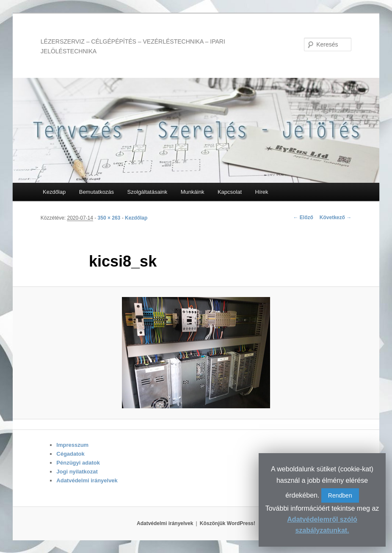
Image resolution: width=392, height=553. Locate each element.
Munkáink (193, 192)
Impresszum (72, 445)
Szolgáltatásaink (148, 192)
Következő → (335, 217)
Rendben (340, 495)
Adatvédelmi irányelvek (87, 480)
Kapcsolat (230, 192)
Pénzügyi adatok (78, 463)
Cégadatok (70, 454)
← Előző (303, 217)
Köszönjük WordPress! (228, 523)
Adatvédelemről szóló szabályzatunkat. (322, 525)
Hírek (262, 192)
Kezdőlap (54, 192)
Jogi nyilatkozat (77, 472)
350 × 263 (109, 218)
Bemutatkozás (97, 192)
